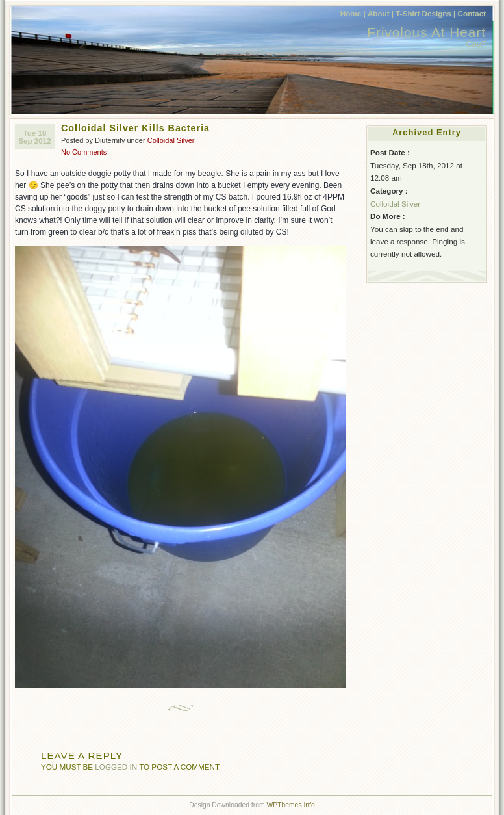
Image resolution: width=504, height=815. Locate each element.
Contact (472, 13)
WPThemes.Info (290, 805)
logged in (116, 767)
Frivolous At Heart (426, 32)
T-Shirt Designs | (425, 13)
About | (381, 13)
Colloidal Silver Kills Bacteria (135, 128)
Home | (353, 13)
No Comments (84, 152)
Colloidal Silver (171, 140)
